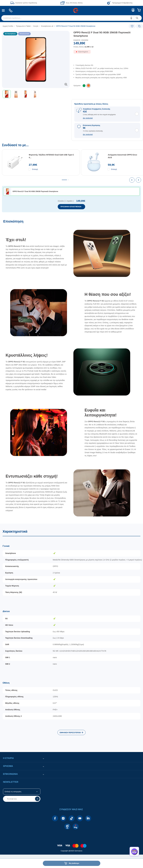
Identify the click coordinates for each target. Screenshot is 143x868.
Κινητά (36, 26)
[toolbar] (36, 94)
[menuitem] (3, 10)
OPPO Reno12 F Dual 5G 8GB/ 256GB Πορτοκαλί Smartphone (102, 34)
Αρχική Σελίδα (8, 26)
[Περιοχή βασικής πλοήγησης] (71, 10)
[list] (55, 26)
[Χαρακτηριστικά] (71, 637)
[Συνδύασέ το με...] (71, 178)
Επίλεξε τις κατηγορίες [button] (13, 792)
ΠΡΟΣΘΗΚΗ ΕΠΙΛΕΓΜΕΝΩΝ (71, 207)
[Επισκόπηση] (71, 370)
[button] (131, 18)
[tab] (64, 180)
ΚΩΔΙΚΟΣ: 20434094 (81, 40)
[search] (71, 18)
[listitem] (88, 86)
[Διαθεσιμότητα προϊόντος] (107, 53)
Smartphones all (47, 26)
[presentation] (132, 180)
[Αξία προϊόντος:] (107, 46)
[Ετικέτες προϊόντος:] (36, 34)
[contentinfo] (72, 844)
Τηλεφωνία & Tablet (23, 26)
